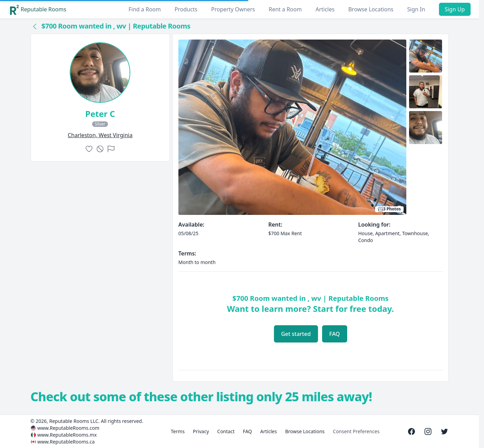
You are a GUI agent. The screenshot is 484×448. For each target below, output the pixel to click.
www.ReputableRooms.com (69, 428)
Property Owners (233, 9)
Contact (226, 431)
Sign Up (455, 9)
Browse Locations (371, 9)
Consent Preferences (356, 431)
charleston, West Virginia (100, 135)
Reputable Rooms (37, 9)
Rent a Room (285, 9)
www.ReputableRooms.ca (66, 442)
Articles (325, 9)
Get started (296, 334)
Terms (178, 431)
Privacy (201, 431)
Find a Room (145, 9)
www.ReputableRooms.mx (67, 435)
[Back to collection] (35, 26)
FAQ (335, 334)
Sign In (416, 9)
